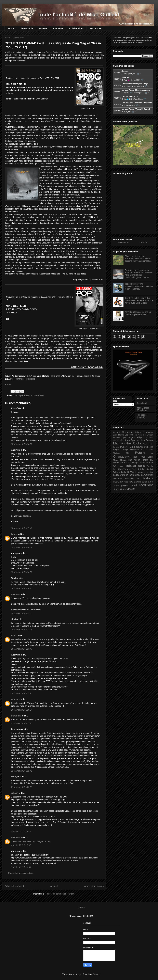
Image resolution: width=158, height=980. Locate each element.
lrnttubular (16, 716)
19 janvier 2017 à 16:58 (22, 572)
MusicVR (124, 447)
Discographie (26, 28)
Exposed (129, 435)
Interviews (58, 28)
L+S (139, 440)
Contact (81, 907)
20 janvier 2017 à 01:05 (22, 613)
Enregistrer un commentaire (21, 873)
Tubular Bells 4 (131, 469)
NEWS (11, 28)
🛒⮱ (139, 74)
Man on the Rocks (127, 443)
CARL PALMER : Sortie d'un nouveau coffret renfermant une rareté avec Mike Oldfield (139, 300)
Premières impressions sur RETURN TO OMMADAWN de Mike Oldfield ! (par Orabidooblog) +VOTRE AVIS (139, 274)
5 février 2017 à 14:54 (21, 867)
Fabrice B (16, 699)
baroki (14, 534)
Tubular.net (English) (142, 416)
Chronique (18, 395)
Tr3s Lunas (118, 466)
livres (126, 482)
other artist (148, 482)
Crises (138, 432)
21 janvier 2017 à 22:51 (22, 787)
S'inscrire (143, 242)
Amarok (117, 432)
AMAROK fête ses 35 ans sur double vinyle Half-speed (138, 313)
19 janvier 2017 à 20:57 (22, 589)
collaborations (121, 475)
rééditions (146, 485)
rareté (134, 485)
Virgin (133, 472)
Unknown (16, 594)
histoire (148, 478)
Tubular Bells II (147, 469)
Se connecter (123, 242)
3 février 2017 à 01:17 (21, 832)
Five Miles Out (140, 435)
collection (135, 475)
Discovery (148, 432)
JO (122, 440)
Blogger (96, 974)
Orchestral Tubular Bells (142, 450)
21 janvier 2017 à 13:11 (22, 723)
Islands (116, 440)
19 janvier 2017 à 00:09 (22, 547)
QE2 (128, 453)
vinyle (131, 489)
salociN (15, 793)
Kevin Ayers (130, 440)
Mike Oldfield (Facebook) (143, 409)
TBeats (123, 460)
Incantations (148, 438)
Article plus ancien (94, 886)
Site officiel (142, 403)
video (123, 489)
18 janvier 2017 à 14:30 (22, 444)
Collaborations (76, 28)
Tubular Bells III (121, 472)
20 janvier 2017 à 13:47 (22, 649)
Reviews (43, 28)
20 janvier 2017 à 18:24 (22, 710)
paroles (116, 486)
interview (118, 482)
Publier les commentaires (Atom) (61, 894)
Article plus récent (14, 886)
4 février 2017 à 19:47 (21, 845)
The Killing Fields (138, 460)
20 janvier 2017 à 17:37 (22, 694)
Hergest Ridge (135, 437)
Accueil (54, 886)
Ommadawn (136, 447)
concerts (118, 479)
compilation (147, 475)
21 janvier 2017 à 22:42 (22, 771)
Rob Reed (139, 457)
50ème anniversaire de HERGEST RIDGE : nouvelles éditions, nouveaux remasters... (139, 259)
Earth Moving (119, 435)
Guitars (150, 435)
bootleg (150, 472)
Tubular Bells (135, 466)
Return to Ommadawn (34, 395)
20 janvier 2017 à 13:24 (22, 630)
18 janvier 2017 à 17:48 (22, 528)
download (130, 479)
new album (135, 482)
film (139, 479)
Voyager (142, 472)
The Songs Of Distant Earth (141, 463)
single (116, 489)
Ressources (95, 28)
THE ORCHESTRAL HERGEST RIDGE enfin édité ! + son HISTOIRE (139, 286)
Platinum (117, 453)
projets (125, 485)
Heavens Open (120, 438)
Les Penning (147, 440)
